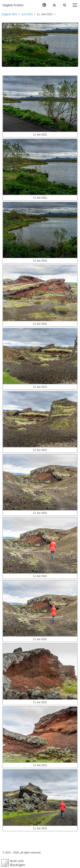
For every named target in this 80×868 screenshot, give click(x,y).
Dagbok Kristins (13, 5)
